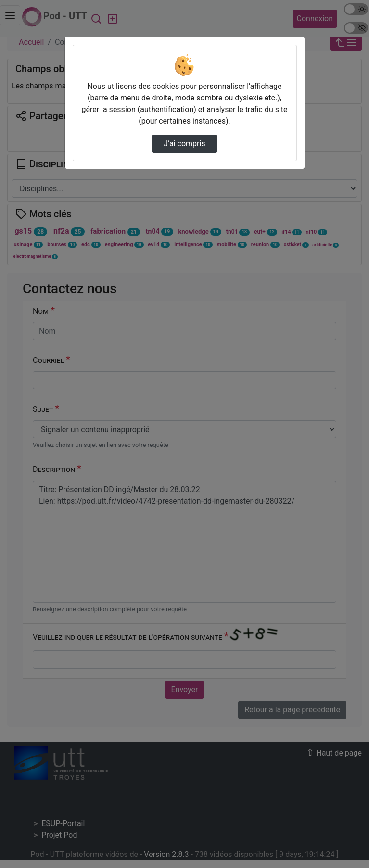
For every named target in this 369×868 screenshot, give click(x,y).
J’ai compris (184, 143)
